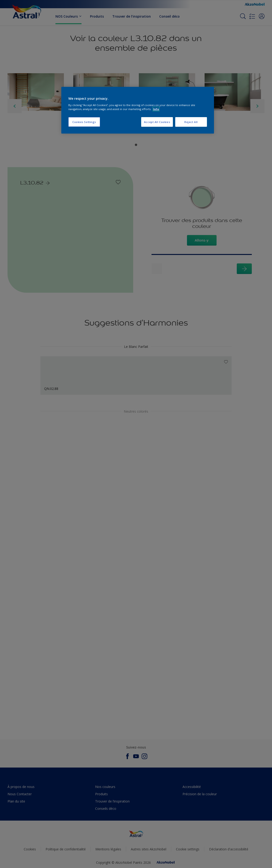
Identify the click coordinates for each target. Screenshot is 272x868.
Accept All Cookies (157, 122)
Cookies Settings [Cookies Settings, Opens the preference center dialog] (84, 122)
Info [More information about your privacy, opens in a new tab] (156, 109)
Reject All (191, 122)
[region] (138, 110)
